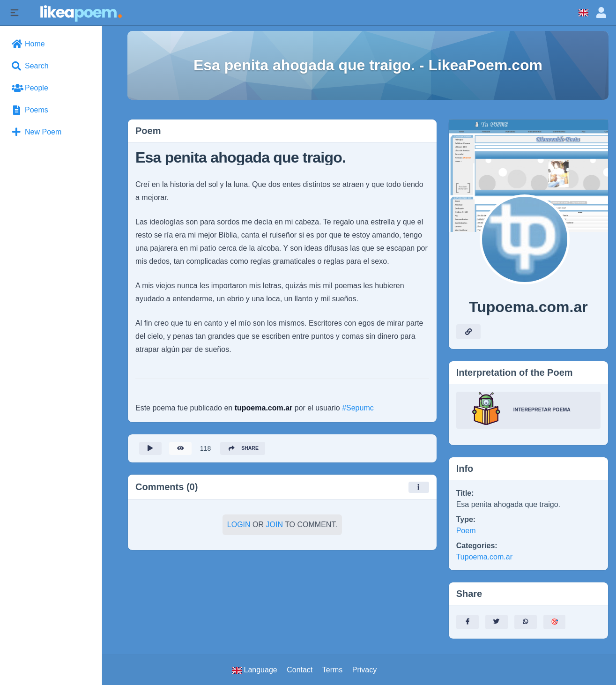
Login (239, 527)
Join (275, 527)
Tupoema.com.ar (484, 557)
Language (255, 670)
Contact (300, 670)
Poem (466, 531)
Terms (333, 670)
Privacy (364, 670)
